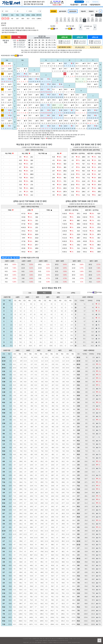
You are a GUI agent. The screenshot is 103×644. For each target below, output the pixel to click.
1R (57, 20)
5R (73, 20)
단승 (30, 293)
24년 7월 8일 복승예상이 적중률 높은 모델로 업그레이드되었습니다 (20, 30)
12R (100, 20)
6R (77, 20)
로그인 (88, 2)
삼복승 (73, 293)
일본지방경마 (63, 11)
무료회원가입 (95, 2)
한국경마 (54, 11)
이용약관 (69, 642)
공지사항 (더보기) (4, 24)
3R (65, 20)
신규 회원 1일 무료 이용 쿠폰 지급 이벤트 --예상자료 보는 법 (18, 28)
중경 (92, 15)
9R (88, 20)
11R (96, 20)
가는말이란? (74, 5)
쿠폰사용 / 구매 (79, 2)
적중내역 (83, 11)
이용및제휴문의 (95, 5)
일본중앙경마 (73, 11)
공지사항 (84, 5)
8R (84, 20)
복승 (44, 293)
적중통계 (91, 11)
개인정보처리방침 (76, 642)
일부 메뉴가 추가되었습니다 (9, 32)
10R (92, 20)
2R (61, 20)
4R (69, 20)
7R (81, 20)
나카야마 (99, 15)
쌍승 (59, 293)
